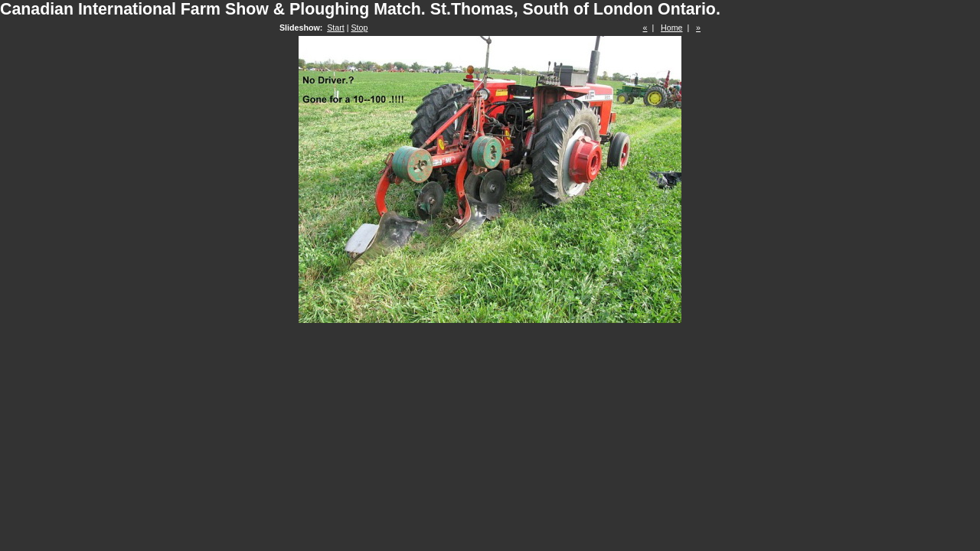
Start (336, 28)
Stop (359, 28)
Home (671, 28)
